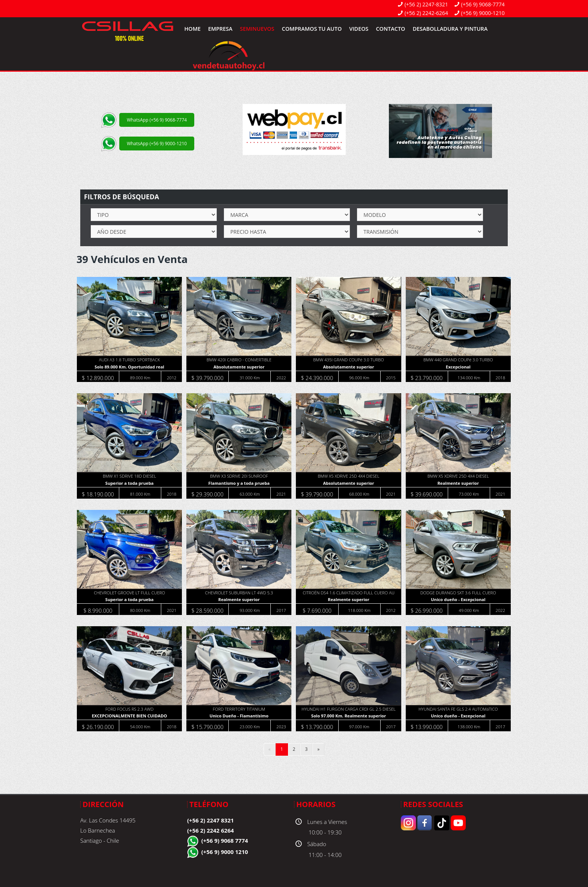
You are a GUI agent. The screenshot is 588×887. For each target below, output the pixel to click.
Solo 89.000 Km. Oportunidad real (129, 367)
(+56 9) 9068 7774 (225, 840)
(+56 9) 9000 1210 (225, 852)
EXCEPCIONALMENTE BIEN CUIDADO (130, 716)
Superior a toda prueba (130, 483)
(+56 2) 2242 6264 (211, 830)
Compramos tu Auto (312, 29)
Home (193, 29)
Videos (359, 29)
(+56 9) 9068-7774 (483, 4)
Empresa (220, 29)
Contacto (390, 29)
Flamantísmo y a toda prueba (239, 483)
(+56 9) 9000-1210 (483, 13)
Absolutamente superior (239, 367)
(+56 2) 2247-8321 (426, 4)
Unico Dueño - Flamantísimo (239, 716)
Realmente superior (458, 483)
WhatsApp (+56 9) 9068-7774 (157, 120)
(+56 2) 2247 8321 (211, 820)
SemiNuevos (257, 29)
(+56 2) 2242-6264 (426, 13)
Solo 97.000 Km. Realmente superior (348, 716)
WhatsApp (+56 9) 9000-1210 (157, 144)
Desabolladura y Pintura (450, 29)
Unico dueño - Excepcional (458, 600)
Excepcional (458, 367)
